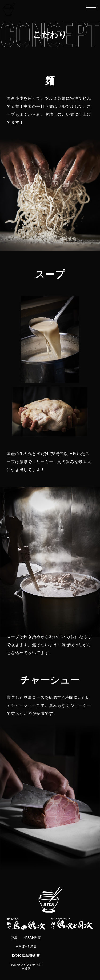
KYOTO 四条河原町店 (26, 956)
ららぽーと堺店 (26, 947)
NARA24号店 (32, 938)
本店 (14, 938)
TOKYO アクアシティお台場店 (26, 967)
